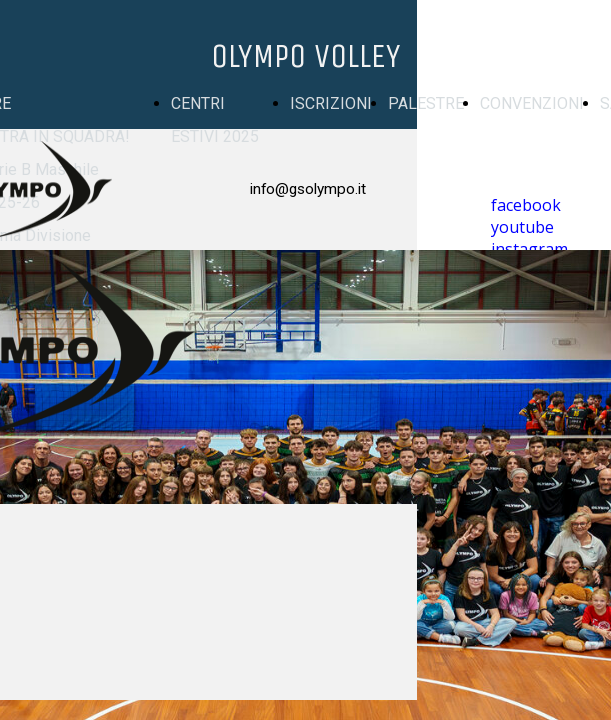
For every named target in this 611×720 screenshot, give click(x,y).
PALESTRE (426, 103)
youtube (522, 227)
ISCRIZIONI (331, 103)
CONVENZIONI (532, 103)
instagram (529, 249)
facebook (526, 205)
